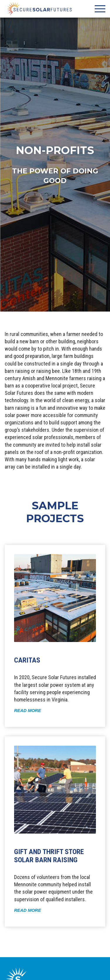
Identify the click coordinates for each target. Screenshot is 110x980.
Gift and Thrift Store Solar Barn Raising (49, 856)
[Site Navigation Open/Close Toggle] (100, 9)
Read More (28, 710)
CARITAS (27, 660)
